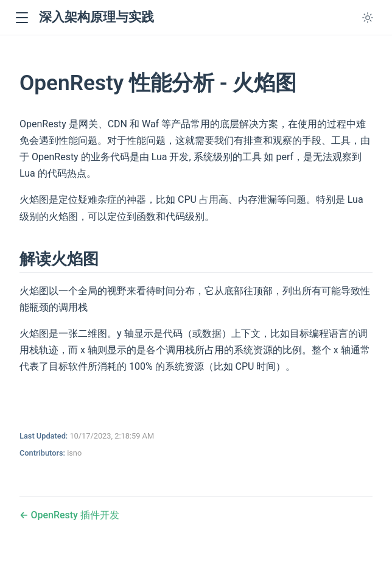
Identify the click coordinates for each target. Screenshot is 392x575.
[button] (22, 18)
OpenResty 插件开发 (73, 515)
